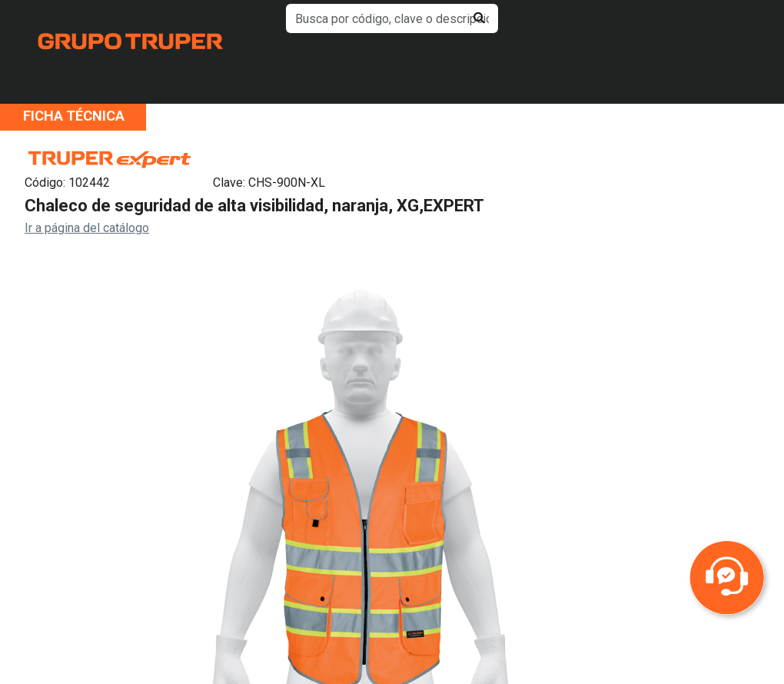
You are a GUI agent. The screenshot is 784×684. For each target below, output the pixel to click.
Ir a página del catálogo (87, 228)
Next (637, 536)
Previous (84, 536)
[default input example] (392, 18)
